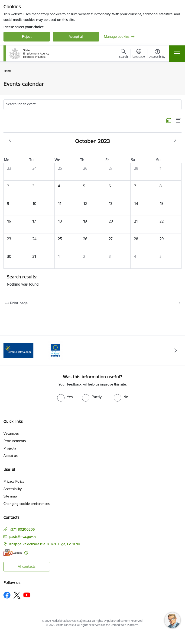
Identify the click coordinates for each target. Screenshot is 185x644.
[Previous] (9, 351)
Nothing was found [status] (92, 280)
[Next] (176, 351)
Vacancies (11, 433)
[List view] (179, 120)
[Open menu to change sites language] (139, 54)
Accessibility (13, 489)
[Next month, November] (175, 140)
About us (11, 456)
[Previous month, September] (10, 140)
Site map (10, 496)
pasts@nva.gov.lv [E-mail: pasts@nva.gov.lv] (23, 537)
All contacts (27, 566)
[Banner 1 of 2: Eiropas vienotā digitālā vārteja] (19, 350)
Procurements (15, 441)
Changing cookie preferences (27, 504)
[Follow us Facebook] (7, 595)
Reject (27, 37)
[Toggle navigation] (177, 54)
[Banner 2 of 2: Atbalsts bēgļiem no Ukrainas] (55, 350)
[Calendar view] (169, 120)
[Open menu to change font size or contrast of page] (157, 54)
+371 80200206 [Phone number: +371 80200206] (22, 529)
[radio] (65, 397)
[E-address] (13, 553)
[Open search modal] (123, 54)
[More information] (26, 553)
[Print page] (92, 303)
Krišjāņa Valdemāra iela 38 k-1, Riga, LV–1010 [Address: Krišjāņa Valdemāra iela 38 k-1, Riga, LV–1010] (45, 544)
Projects (10, 448)
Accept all (76, 37)
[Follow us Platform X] (17, 595)
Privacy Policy (14, 481)
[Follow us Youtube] (27, 595)
